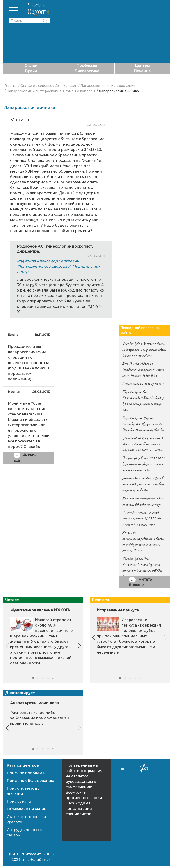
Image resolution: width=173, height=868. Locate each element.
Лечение (142, 71)
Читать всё (25, 458)
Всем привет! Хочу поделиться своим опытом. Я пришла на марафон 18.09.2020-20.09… (143, 444)
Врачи (31, 71)
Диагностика (87, 71)
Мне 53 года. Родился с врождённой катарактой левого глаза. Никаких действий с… (143, 369)
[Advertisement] (112, 32)
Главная (11, 86)
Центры (142, 66)
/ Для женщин (65, 86)
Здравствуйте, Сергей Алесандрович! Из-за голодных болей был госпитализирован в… (143, 424)
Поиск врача (19, 801)
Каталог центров (23, 765)
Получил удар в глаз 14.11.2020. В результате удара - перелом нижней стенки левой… (144, 464)
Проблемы (87, 66)
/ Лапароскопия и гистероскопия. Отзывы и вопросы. (50, 91)
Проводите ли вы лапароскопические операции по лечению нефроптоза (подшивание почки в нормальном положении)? (29, 363)
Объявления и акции (27, 809)
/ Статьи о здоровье (35, 86)
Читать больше (140, 582)
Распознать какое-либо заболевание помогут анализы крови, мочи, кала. (40, 718)
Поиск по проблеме (26, 773)
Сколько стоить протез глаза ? (143, 384)
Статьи (31, 66)
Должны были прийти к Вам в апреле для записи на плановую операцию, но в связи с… (143, 484)
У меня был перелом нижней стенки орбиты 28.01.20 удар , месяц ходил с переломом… (143, 518)
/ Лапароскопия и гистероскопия (107, 86)
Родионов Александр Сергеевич (48, 261)
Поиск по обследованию (31, 781)
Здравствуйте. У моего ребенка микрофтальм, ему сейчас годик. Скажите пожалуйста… (144, 349)
